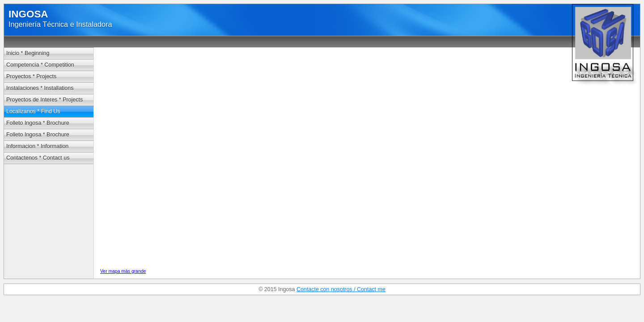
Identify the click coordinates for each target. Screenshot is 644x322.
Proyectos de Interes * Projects (44, 100)
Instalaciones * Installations (40, 88)
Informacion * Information (37, 146)
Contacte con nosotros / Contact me (341, 289)
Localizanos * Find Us (33, 111)
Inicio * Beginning (28, 53)
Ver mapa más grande (123, 271)
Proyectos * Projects (31, 76)
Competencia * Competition (40, 65)
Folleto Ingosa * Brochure (38, 123)
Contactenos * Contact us (38, 158)
